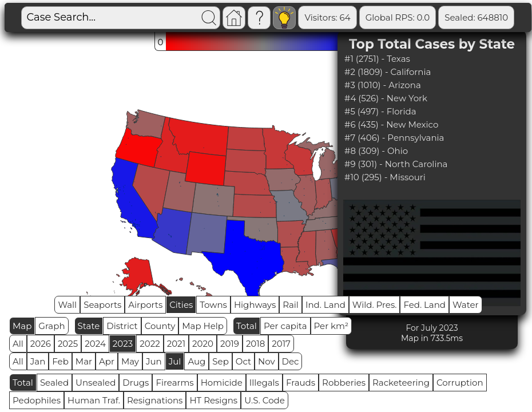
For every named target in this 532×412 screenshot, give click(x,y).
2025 (68, 344)
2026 (41, 344)
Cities (181, 305)
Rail (291, 305)
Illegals (264, 383)
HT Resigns (213, 400)
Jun (154, 361)
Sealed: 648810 (476, 17)
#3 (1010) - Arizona (383, 85)
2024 (95, 344)
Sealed (54, 383)
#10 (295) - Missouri (385, 177)
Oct (243, 361)
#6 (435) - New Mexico (391, 124)
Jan (38, 361)
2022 (150, 344)
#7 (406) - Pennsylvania (394, 138)
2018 (255, 344)
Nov (267, 361)
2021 (176, 344)
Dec (291, 361)
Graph (51, 326)
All (18, 344)
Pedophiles (37, 400)
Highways (255, 305)
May (130, 361)
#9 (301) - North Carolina (396, 164)
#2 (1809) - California (388, 72)
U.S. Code (265, 400)
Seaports (102, 305)
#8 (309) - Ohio (376, 151)
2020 (203, 344)
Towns (213, 305)
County (160, 326)
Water (466, 305)
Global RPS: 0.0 (398, 17)
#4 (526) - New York (386, 98)
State (89, 326)
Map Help (203, 326)
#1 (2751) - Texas (377, 59)
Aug (196, 361)
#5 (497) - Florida (380, 111)
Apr (107, 361)
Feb (60, 361)
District (122, 326)
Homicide (222, 383)
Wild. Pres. (375, 305)
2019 (230, 344)
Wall (67, 305)
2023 (123, 344)
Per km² (331, 326)
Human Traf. (94, 400)
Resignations (155, 400)
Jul (175, 361)
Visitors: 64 (327, 17)
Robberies (344, 383)
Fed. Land (424, 305)
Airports (145, 305)
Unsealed (96, 383)
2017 (281, 344)
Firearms (174, 383)
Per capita (285, 326)
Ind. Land (325, 305)
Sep (220, 361)
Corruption (460, 383)
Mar (84, 361)
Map (22, 326)
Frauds (301, 383)
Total (247, 326)
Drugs (136, 383)
